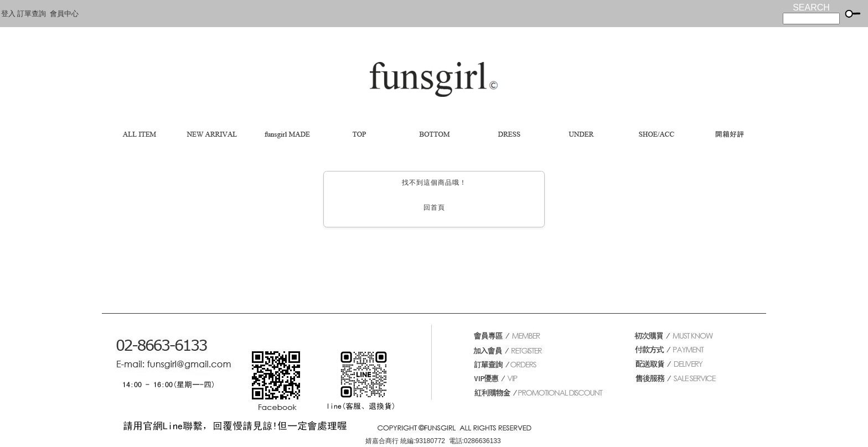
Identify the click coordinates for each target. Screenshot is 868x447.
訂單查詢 (32, 14)
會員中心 (64, 14)
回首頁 (434, 207)
